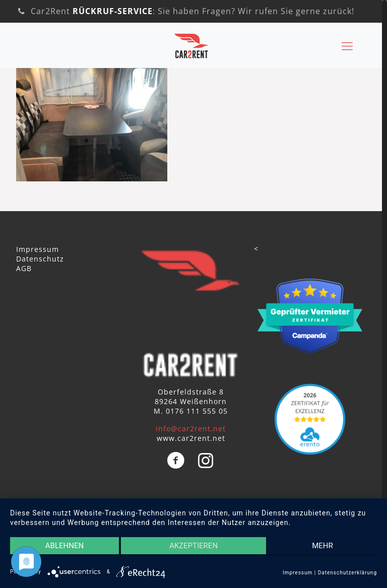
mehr (322, 546)
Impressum (38, 249)
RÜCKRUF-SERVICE (113, 11)
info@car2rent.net (191, 429)
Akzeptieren (193, 546)
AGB (24, 268)
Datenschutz (40, 259)
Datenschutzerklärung (347, 573)
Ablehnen (64, 546)
